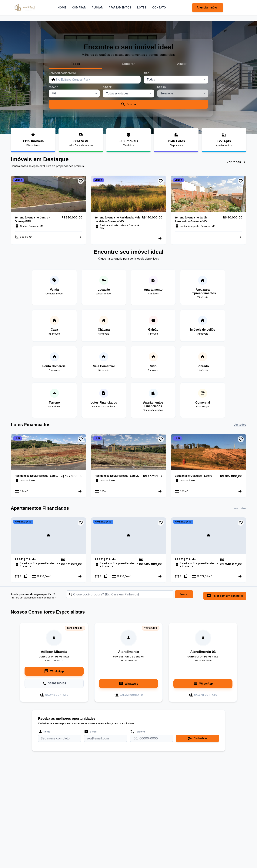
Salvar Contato (54, 695)
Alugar (97, 7)
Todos (75, 64)
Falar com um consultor (225, 596)
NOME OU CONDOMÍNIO (62, 73)
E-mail (90, 732)
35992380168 (54, 683)
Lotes (142, 7)
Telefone (138, 732)
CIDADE (107, 87)
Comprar (79, 7)
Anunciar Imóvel (208, 7)
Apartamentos (120, 7)
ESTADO (53, 87)
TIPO (146, 73)
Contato (159, 7)
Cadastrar (197, 738)
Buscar (128, 104)
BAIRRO (162, 87)
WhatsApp (54, 671)
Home (62, 7)
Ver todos (236, 162)
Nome (44, 732)
